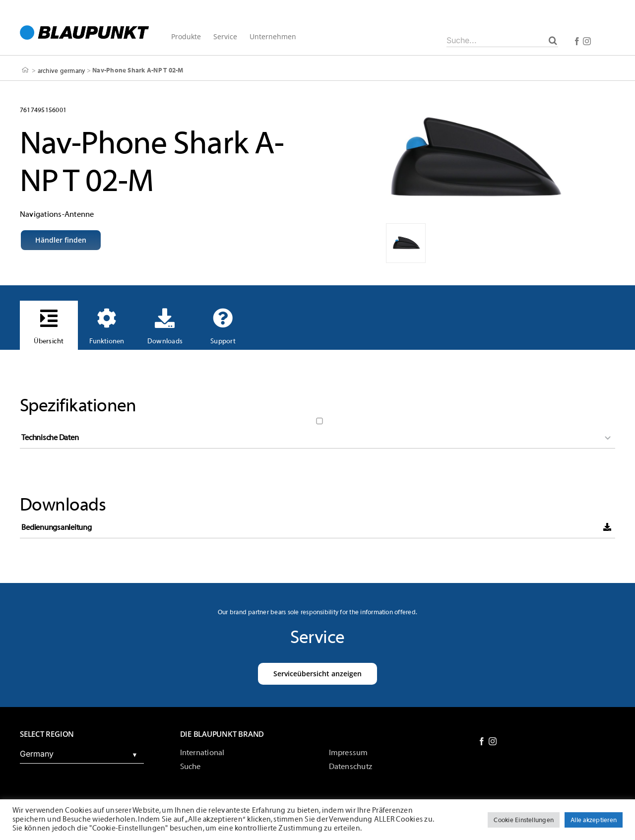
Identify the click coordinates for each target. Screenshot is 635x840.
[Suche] (553, 40)
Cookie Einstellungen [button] (524, 820)
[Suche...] (502, 40)
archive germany (62, 70)
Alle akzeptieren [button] (594, 820)
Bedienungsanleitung (56, 527)
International (202, 753)
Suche (190, 767)
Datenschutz (351, 767)
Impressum (349, 753)
